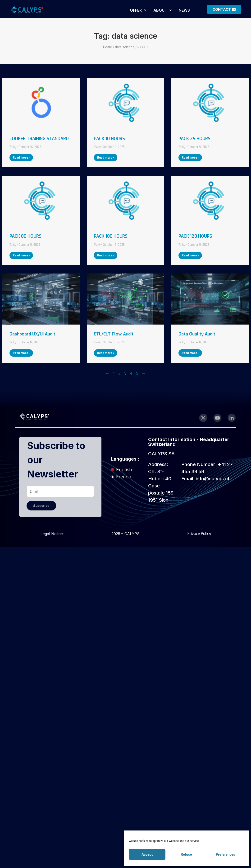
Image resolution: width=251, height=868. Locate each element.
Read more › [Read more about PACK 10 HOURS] (106, 158)
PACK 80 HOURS (25, 236)
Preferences (226, 854)
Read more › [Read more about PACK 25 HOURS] (190, 158)
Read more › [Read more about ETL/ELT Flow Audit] (106, 353)
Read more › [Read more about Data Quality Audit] (190, 353)
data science (125, 47)
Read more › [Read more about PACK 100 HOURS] (106, 255)
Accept (147, 854)
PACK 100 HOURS (111, 236)
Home (107, 47)
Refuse (186, 854)
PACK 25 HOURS (194, 139)
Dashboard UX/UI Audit (32, 334)
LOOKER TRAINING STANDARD (39, 139)
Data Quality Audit (197, 334)
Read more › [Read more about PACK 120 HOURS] (190, 255)
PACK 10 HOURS (109, 139)
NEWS (184, 10)
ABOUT (162, 10)
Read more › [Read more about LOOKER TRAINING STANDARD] (21, 158)
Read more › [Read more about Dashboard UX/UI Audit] (21, 353)
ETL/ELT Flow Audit (114, 334)
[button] (138, 10)
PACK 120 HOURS (195, 236)
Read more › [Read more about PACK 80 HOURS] (21, 255)
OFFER (138, 10)
